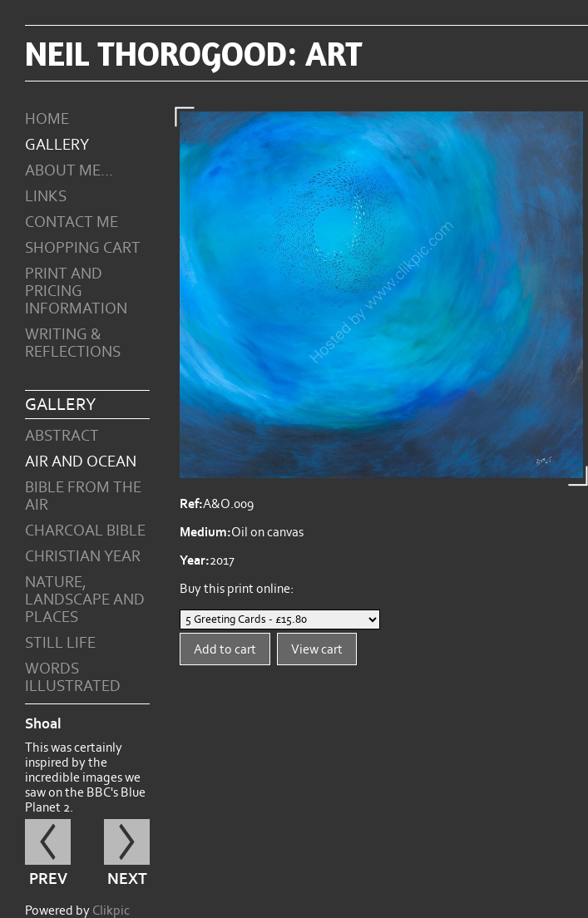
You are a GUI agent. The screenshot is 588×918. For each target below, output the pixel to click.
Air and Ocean (81, 462)
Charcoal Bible (85, 531)
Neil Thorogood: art (194, 53)
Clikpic (111, 911)
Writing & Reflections (73, 343)
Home (47, 119)
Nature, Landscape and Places (85, 600)
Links (46, 197)
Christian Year (83, 557)
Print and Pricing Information (76, 291)
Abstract (62, 436)
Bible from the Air (83, 496)
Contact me (72, 222)
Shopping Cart (83, 248)
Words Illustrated (73, 678)
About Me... (69, 171)
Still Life (60, 643)
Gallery (57, 145)
